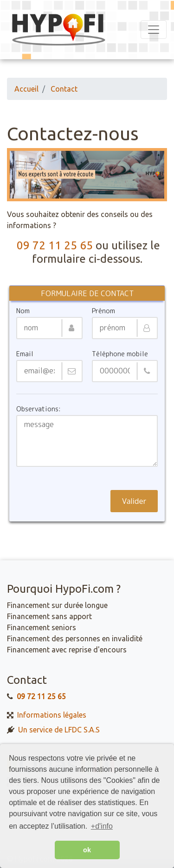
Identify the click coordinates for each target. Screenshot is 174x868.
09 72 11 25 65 (55, 246)
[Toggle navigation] (154, 30)
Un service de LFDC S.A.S (59, 729)
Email (25, 354)
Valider (134, 501)
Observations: (39, 409)
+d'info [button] (102, 826)
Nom (23, 311)
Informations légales (52, 714)
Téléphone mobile (120, 354)
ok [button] (87, 850)
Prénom (103, 311)
